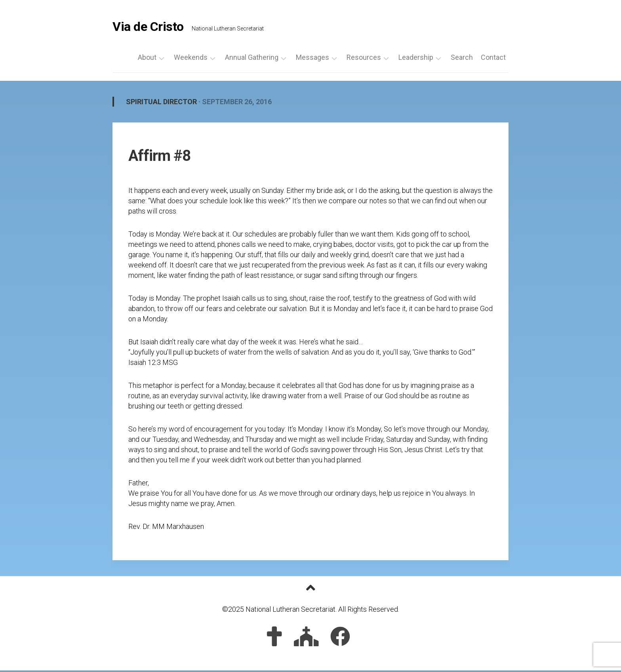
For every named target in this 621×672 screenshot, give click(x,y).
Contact (493, 59)
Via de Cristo (148, 28)
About (147, 59)
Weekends (191, 59)
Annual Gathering (252, 59)
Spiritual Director (161, 103)
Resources (364, 59)
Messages (312, 59)
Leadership (416, 59)
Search (462, 59)
